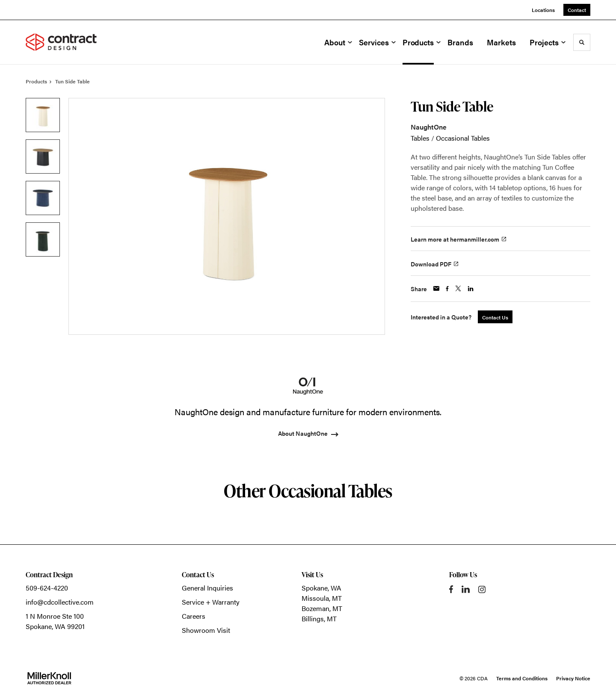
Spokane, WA (321, 588)
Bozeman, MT (322, 608)
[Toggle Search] (582, 42)
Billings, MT (319, 619)
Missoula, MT (322, 598)
